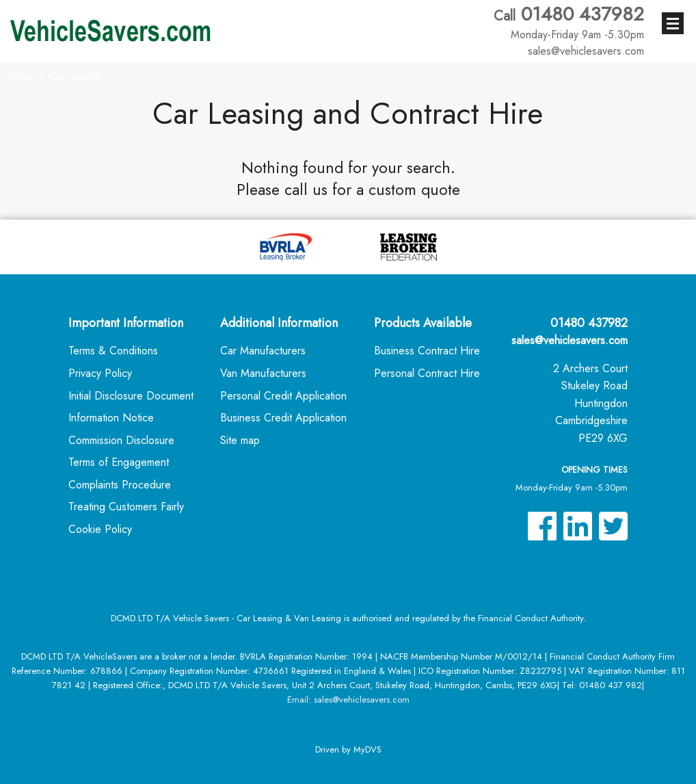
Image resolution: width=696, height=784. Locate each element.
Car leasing (75, 76)
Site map (240, 440)
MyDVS (367, 749)
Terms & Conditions (113, 351)
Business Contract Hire (427, 351)
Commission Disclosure (121, 440)
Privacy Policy (100, 373)
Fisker (132, 76)
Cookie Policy (100, 529)
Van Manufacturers (263, 373)
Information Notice (111, 418)
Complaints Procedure (120, 485)
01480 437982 (569, 23)
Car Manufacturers (263, 351)
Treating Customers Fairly (126, 507)
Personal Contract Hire (427, 373)
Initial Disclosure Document (131, 396)
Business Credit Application (283, 418)
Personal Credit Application (283, 396)
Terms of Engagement (119, 462)
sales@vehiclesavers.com (570, 340)
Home (17, 75)
